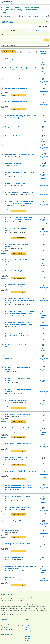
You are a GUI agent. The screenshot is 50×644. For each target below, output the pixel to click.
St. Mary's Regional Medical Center (18, 544)
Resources (27, 637)
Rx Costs (27, 629)
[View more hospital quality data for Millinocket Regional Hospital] (18, 408)
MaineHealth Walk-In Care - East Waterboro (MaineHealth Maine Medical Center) (20, 300)
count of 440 (44, 434)
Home (26, 622)
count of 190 (44, 65)
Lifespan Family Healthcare (15, 183)
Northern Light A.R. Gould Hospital (18, 414)
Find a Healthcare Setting (31, 626)
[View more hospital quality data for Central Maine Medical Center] (18, 95)
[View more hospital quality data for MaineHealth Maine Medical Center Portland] (18, 253)
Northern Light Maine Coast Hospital (19, 444)
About (26, 635)
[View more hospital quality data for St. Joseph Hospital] (18, 537)
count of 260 (44, 94)
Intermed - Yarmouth (13, 163)
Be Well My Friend (12, 59)
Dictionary (27, 638)
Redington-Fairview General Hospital (19, 507)
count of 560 (44, 304)
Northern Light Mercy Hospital (16, 457)
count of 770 (44, 421)
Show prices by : (9, 43)
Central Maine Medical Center (16, 88)
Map (37, 31)
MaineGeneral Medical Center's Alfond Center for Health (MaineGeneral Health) (20, 202)
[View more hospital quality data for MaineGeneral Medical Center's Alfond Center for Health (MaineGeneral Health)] (18, 211)
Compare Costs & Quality (31, 624)
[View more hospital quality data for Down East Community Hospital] (18, 109)
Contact (4, 620)
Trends (27, 628)
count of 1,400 (44, 208)
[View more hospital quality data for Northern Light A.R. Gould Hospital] (18, 421)
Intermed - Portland (12, 136)
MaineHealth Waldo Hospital (16, 285)
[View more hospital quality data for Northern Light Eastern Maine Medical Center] (18, 437)
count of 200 (44, 291)
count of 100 (44, 584)
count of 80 (44, 85)
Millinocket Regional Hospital (16, 400)
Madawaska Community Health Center (19, 192)
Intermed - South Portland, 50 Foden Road (20, 154)
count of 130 (44, 142)
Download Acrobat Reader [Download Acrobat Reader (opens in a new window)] (7, 634)
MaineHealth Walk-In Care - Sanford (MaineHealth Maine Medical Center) (19, 335)
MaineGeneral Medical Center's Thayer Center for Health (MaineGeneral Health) (20, 218)
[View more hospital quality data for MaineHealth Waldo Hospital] (18, 292)
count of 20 (44, 133)
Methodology (28, 631)
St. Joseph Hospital (12, 530)
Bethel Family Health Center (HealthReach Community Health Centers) (21, 69)
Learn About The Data (42, 26)
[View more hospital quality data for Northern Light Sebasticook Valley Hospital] (18, 479)
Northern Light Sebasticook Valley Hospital (21, 471)
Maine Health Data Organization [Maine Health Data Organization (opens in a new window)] (28, 597)
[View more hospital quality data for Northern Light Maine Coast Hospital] (18, 451)
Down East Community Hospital (17, 102)
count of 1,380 (44, 223)
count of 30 (44, 108)
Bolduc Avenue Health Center (16, 79)
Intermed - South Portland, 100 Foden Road (21, 145)
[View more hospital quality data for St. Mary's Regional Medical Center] (18, 551)
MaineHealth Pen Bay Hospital (16, 271)
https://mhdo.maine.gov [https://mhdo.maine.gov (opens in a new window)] (11, 629)
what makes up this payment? (44, 62)
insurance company (12, 43)
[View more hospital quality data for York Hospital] (18, 585)
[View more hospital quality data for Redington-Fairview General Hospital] (18, 515)
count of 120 (44, 550)
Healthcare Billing (29, 633)
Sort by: (18, 52)
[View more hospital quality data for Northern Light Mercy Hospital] (18, 465)
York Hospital (10, 578)
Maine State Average (8, 22)
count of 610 (44, 235)
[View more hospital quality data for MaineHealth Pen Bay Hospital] (18, 278)
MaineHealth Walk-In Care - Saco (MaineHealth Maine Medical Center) (19, 324)
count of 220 (44, 351)
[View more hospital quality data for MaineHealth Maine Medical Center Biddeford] (18, 238)
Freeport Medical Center (14, 127)
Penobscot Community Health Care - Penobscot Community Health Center (19, 486)
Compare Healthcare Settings (8, 52)
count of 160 (44, 572)
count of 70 (44, 122)
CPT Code (3, 13)
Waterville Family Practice (15, 557)
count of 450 (44, 384)
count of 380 (44, 536)
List (13, 31)
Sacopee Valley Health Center (16, 521)
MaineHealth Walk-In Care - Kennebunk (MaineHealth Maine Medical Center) (20, 312)
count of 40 (44, 74)
